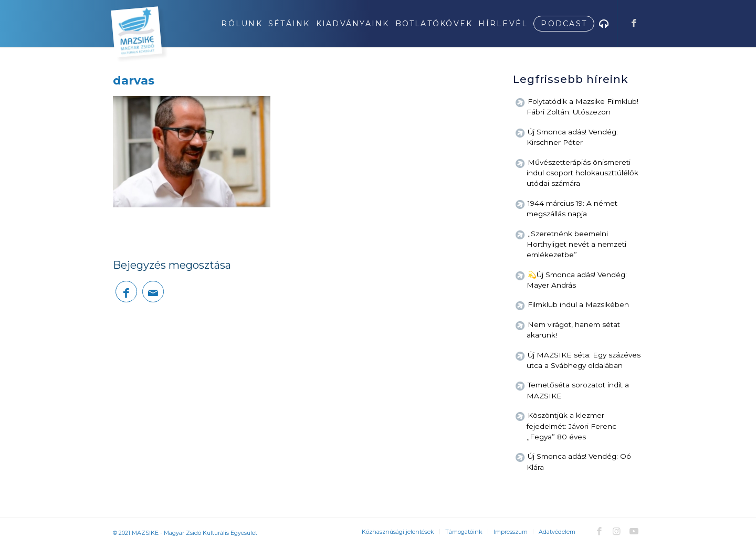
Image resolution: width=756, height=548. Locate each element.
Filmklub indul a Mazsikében (578, 304)
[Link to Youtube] (634, 531)
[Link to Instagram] (616, 531)
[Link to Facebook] (634, 23)
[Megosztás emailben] (153, 292)
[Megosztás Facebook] (126, 292)
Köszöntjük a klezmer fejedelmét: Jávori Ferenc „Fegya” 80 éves (571, 426)
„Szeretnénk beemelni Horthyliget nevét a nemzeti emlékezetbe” (576, 244)
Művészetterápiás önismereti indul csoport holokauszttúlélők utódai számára (582, 173)
